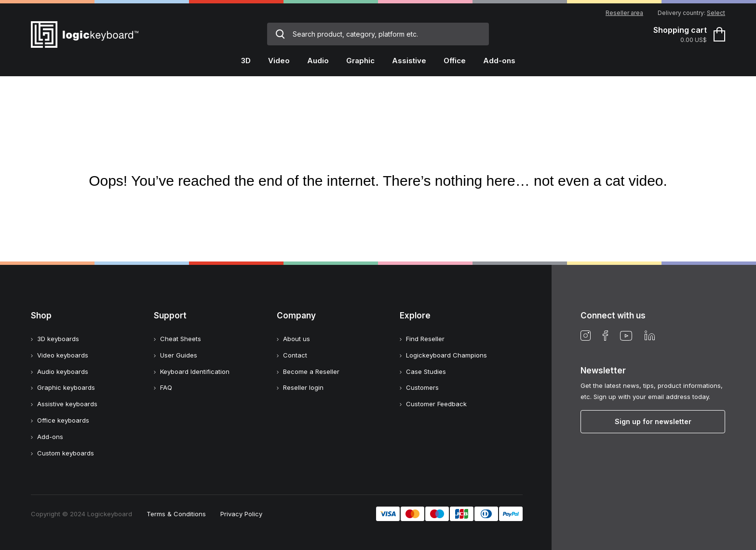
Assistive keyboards (67, 404)
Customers (422, 387)
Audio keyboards (63, 371)
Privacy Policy (241, 514)
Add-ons (50, 437)
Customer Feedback (436, 404)
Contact (295, 355)
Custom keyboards (66, 453)
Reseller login (303, 387)
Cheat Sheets (181, 339)
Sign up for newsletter (653, 421)
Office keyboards (63, 420)
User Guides (179, 355)
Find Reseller (425, 339)
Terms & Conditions (176, 514)
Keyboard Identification (195, 371)
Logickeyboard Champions (446, 355)
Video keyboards (63, 355)
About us (297, 339)
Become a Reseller (311, 371)
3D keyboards (58, 339)
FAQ (166, 387)
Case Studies (426, 371)
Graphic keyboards (66, 387)
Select (716, 13)
